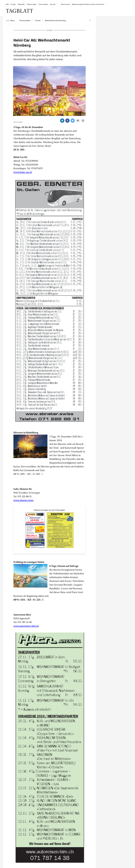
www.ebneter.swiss (23, 500)
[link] (7, 4)
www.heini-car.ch (23, 172)
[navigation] (25, 21)
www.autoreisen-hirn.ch (26, 626)
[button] (54, 4)
